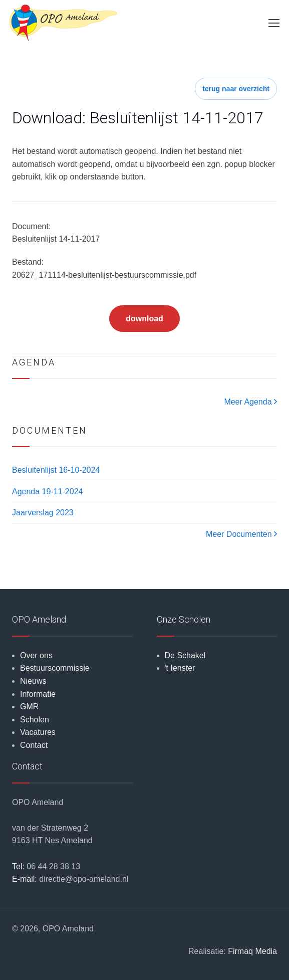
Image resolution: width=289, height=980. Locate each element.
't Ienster (180, 668)
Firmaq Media (252, 951)
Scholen (35, 720)
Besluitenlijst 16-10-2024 (56, 470)
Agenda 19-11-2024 (47, 492)
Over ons (36, 655)
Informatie (38, 694)
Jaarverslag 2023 (43, 513)
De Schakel (185, 655)
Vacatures (38, 732)
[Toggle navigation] (273, 23)
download (144, 319)
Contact (34, 745)
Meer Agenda (250, 402)
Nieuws (33, 681)
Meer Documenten (241, 534)
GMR (29, 707)
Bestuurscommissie (55, 668)
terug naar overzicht (236, 89)
